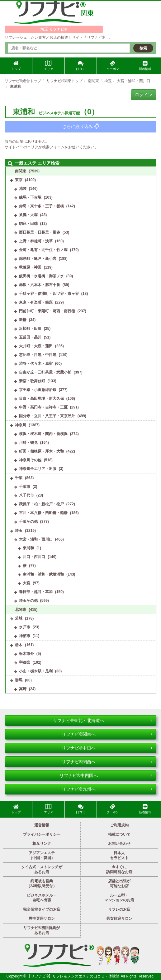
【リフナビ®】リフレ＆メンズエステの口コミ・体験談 (74, 976)
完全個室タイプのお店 (42, 909)
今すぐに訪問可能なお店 (119, 869)
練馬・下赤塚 (30, 197)
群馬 (19, 680)
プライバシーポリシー (42, 834)
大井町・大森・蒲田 (36, 346)
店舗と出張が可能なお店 (119, 883)
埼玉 (19, 531)
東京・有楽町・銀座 (36, 302)
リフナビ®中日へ (107, 748)
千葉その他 (28, 522)
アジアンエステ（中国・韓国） (42, 855)
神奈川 (21, 425)
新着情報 (145, 66)
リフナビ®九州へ (107, 789)
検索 (143, 48)
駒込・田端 (28, 224)
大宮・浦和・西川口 (36, 539)
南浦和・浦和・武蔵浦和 (43, 574)
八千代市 (26, 495)
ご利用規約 (119, 825)
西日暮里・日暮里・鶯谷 (40, 232)
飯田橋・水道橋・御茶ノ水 (41, 276)
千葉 (19, 478)
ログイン (144, 95)
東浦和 (28, 548)
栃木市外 (26, 654)
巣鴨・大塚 (28, 215)
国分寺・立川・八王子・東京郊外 (47, 416)
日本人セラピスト (119, 855)
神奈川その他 (30, 460)
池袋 (23, 189)
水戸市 (25, 627)
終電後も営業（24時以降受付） (42, 883)
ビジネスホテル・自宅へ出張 (42, 898)
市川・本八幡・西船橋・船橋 (43, 513)
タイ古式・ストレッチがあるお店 (42, 869)
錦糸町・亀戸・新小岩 (38, 259)
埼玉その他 (28, 601)
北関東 (21, 610)
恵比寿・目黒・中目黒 (38, 355)
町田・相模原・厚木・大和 (41, 451)
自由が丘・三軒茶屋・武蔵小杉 (45, 372)
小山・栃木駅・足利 (36, 671)
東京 (19, 180)
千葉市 (25, 487)
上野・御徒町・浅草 (36, 241)
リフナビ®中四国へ (106, 775)
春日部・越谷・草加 (36, 592)
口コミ (81, 66)
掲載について (119, 834)
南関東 (21, 171)
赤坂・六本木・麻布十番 (40, 285)
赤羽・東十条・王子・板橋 (41, 206)
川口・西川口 (34, 557)
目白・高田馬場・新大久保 (41, 398)
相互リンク (42, 844)
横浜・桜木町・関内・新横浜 (43, 434)
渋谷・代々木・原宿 (36, 364)
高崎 (23, 689)
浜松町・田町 (30, 329)
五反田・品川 (30, 337)
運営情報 (42, 825)
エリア (49, 66)
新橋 (23, 320)
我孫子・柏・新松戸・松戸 (41, 504)
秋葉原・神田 (30, 267)
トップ (16, 66)
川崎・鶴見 (28, 443)
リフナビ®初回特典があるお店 (42, 930)
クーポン (113, 66)
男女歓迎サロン (119, 918)
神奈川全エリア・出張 (38, 469)
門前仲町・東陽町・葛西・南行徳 (47, 311)
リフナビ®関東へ (107, 734)
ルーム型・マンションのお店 (119, 898)
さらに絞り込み (80, 126)
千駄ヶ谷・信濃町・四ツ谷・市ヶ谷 (49, 294)
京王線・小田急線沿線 (38, 390)
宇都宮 (25, 662)
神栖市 (25, 636)
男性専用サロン (42, 918)
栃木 (19, 645)
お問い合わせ (119, 844)
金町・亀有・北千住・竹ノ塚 (43, 250)
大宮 (26, 583)
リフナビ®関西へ (107, 762)
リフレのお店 (119, 909)
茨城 (19, 618)
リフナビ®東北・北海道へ (103, 720)
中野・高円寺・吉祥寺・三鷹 (43, 407)
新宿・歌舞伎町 (32, 381)
